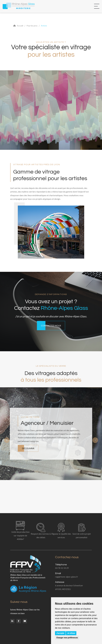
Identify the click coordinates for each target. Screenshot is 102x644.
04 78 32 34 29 (62, 568)
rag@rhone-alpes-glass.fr (67, 577)
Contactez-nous (51, 326)
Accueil (20, 26)
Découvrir (28, 448)
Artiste (44, 26)
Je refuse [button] (71, 633)
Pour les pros (32, 26)
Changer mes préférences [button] (67, 638)
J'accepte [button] (60, 633)
